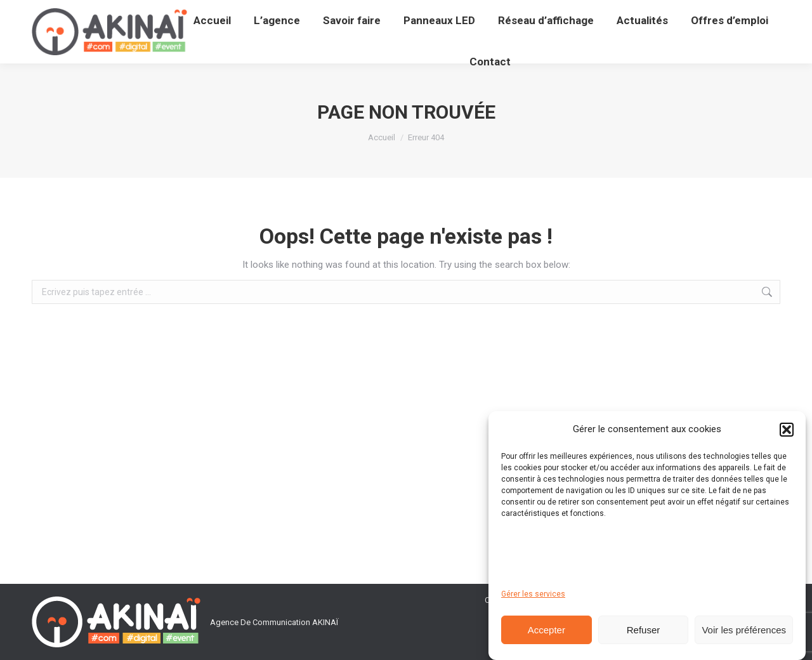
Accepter (547, 630)
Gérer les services (533, 594)
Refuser (644, 630)
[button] (787, 430)
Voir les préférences (744, 630)
